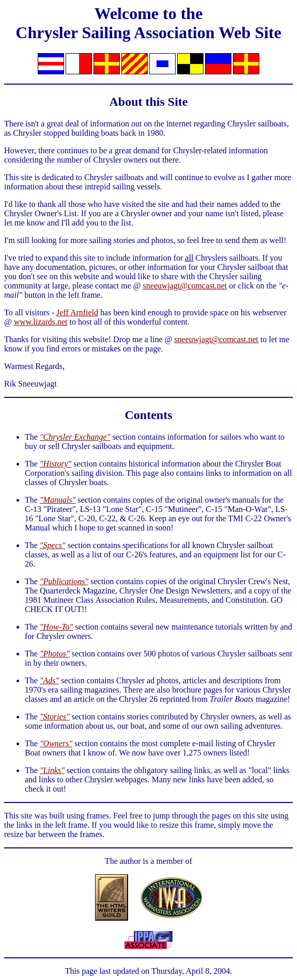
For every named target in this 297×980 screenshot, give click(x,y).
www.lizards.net (41, 322)
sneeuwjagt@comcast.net (185, 286)
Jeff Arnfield (77, 312)
